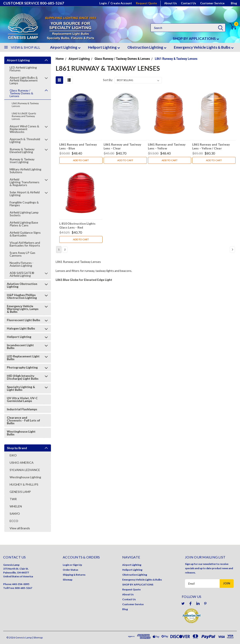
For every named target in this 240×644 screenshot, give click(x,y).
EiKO (13, 455)
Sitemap (68, 580)
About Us (171, 3)
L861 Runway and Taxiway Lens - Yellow (167, 146)
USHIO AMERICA (22, 463)
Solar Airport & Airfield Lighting (25, 194)
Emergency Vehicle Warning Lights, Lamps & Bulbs (23, 309)
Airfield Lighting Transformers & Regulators (25, 182)
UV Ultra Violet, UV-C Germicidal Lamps (22, 399)
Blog (234, 3)
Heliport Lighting (104, 47)
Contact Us (189, 3)
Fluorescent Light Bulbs (24, 320)
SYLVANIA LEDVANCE (25, 470)
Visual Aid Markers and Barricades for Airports (25, 244)
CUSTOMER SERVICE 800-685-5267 (34, 3)
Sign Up (78, 565)
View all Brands (20, 528)
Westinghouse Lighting (25, 477)
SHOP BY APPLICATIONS (196, 38)
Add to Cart (81, 160)
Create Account (121, 3)
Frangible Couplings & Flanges (24, 204)
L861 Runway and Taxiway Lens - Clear (122, 146)
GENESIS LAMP (20, 492)
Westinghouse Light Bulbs (21, 433)
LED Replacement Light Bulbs (23, 358)
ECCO (14, 521)
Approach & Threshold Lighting (25, 140)
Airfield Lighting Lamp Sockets (24, 214)
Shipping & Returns (74, 575)
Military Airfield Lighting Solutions (25, 171)
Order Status (70, 570)
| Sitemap (37, 637)
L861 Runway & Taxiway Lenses (25, 105)
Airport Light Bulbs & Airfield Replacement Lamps (24, 80)
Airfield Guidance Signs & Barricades (25, 234)
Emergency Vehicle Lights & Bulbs (204, 47)
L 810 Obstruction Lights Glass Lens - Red (78, 225)
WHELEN (16, 506)
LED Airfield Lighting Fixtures (23, 69)
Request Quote (146, 3)
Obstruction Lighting (147, 47)
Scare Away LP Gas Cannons (22, 254)
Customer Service (212, 3)
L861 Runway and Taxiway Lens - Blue (78, 146)
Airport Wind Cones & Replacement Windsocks (24, 129)
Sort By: (108, 80)
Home (60, 59)
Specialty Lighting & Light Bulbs (21, 388)
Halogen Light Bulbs (21, 328)
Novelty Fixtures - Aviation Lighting (22, 264)
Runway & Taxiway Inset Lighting (22, 161)
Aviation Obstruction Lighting (22, 285)
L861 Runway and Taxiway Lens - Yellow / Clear (211, 146)
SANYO (15, 514)
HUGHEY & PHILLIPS (24, 484)
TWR (13, 499)
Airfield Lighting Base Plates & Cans (24, 224)
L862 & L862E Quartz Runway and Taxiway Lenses (24, 116)
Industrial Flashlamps (22, 409)
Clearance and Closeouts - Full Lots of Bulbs (23, 420)
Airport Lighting (65, 47)
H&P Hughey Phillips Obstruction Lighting (22, 296)
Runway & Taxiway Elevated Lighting (22, 150)
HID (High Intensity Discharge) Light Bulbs (23, 377)
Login (103, 3)
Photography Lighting (22, 367)
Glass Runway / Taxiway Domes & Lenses (21, 93)
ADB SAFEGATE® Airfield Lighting (22, 274)
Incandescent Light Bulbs (20, 346)
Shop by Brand (17, 448)
